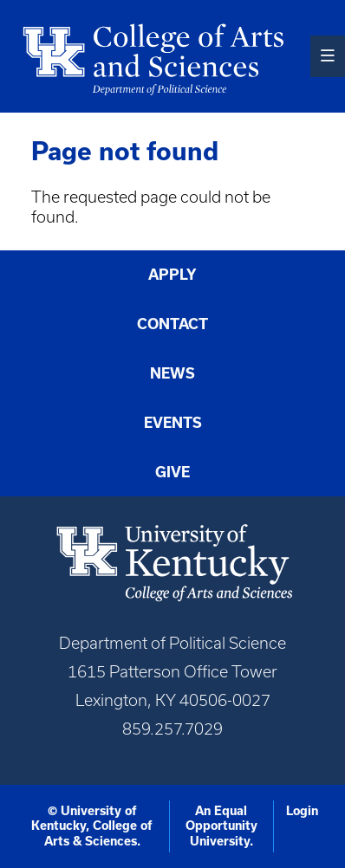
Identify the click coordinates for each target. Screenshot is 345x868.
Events (173, 423)
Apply (172, 275)
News (172, 373)
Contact (172, 324)
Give (172, 472)
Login (302, 811)
